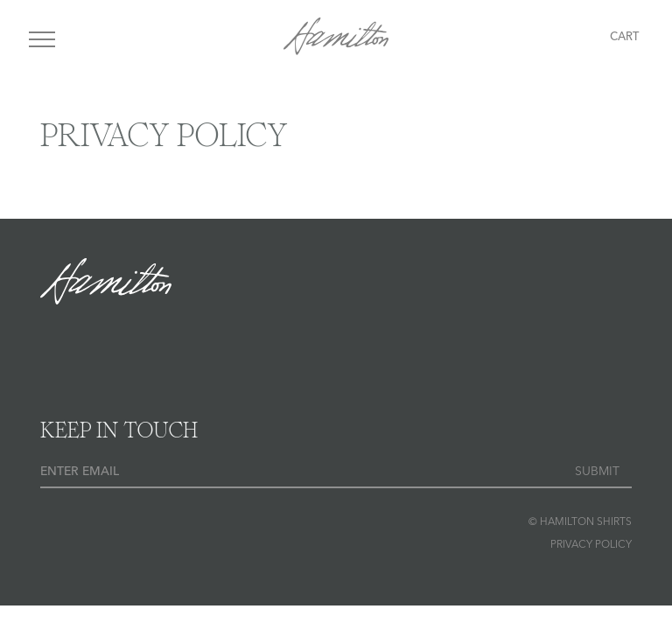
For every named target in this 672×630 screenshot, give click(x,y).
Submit (597, 472)
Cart (624, 37)
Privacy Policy (591, 545)
